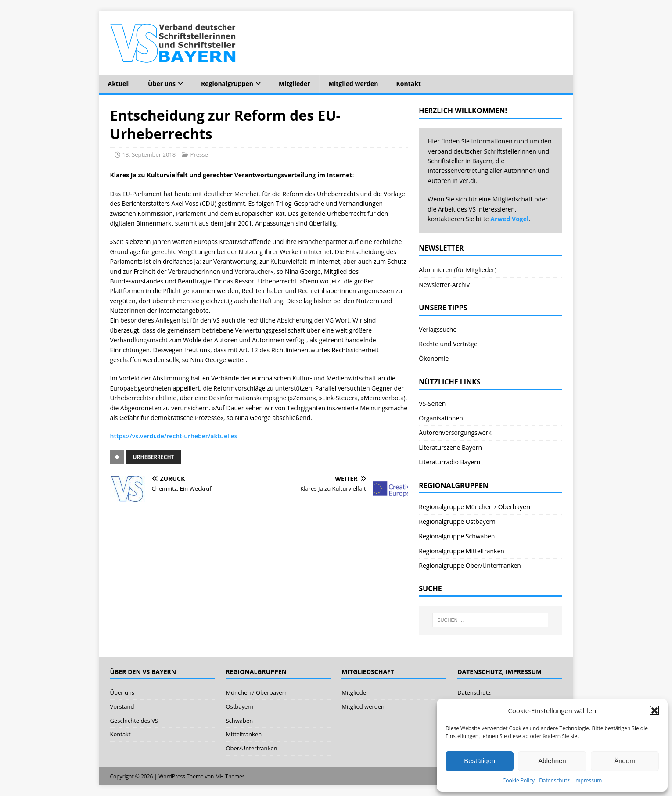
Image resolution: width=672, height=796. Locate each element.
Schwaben (239, 721)
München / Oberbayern (257, 692)
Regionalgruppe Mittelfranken (462, 551)
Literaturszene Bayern (450, 447)
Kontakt (408, 84)
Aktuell (119, 84)
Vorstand (122, 706)
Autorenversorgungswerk (455, 432)
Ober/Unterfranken (251, 748)
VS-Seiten (432, 403)
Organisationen (441, 418)
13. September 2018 (149, 154)
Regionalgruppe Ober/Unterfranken (470, 565)
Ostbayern (239, 706)
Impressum (588, 780)
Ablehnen (552, 761)
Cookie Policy (519, 780)
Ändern (625, 761)
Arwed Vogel (509, 219)
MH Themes (230, 776)
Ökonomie (434, 358)
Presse (199, 154)
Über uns (162, 84)
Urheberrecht (154, 457)
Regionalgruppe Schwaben (457, 536)
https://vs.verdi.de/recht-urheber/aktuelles (174, 436)
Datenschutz (554, 780)
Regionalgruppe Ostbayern (457, 522)
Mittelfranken (244, 734)
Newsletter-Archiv (444, 285)
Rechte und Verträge (448, 344)
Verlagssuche (438, 329)
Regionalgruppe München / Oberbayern (476, 507)
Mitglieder (295, 84)
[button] (654, 710)
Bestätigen (480, 761)
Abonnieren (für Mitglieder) (458, 270)
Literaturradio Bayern (449, 462)
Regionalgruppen (227, 84)
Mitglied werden (353, 84)
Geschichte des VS (134, 721)
